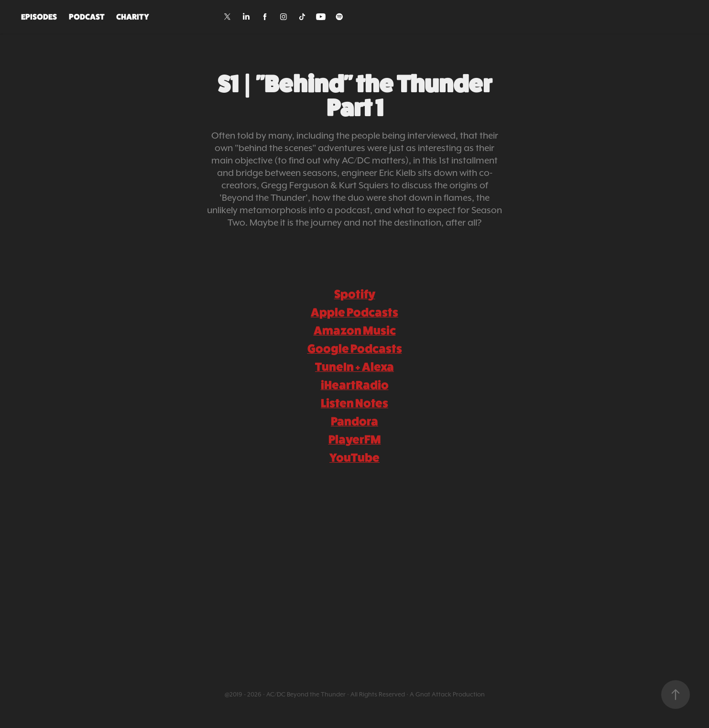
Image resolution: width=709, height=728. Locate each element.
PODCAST (87, 17)
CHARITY (133, 17)
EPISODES (39, 17)
